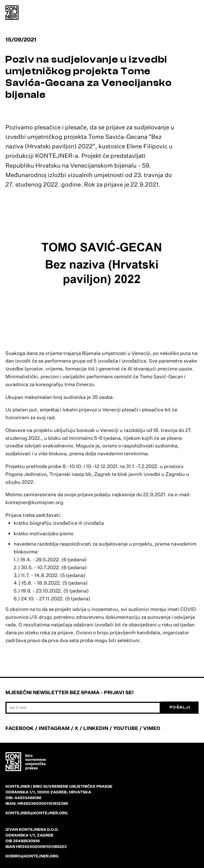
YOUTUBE (126, 728)
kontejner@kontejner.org (37, 813)
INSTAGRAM (54, 728)
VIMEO (152, 728)
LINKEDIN (96, 728)
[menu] (193, 14)
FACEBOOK (20, 728)
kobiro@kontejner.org (32, 856)
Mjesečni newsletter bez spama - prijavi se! (69, 692)
